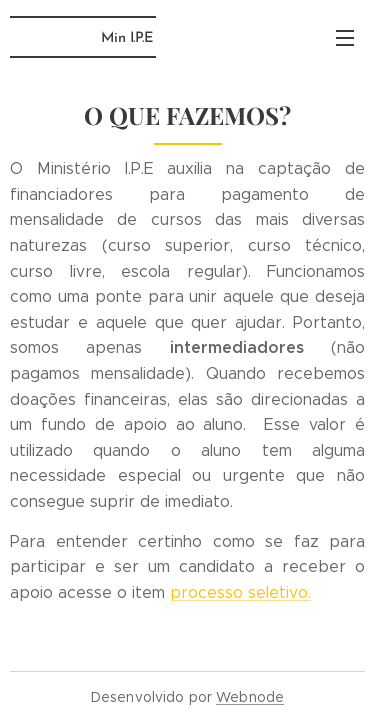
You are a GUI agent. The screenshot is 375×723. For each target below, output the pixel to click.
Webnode (250, 697)
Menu (345, 38)
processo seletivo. (240, 592)
